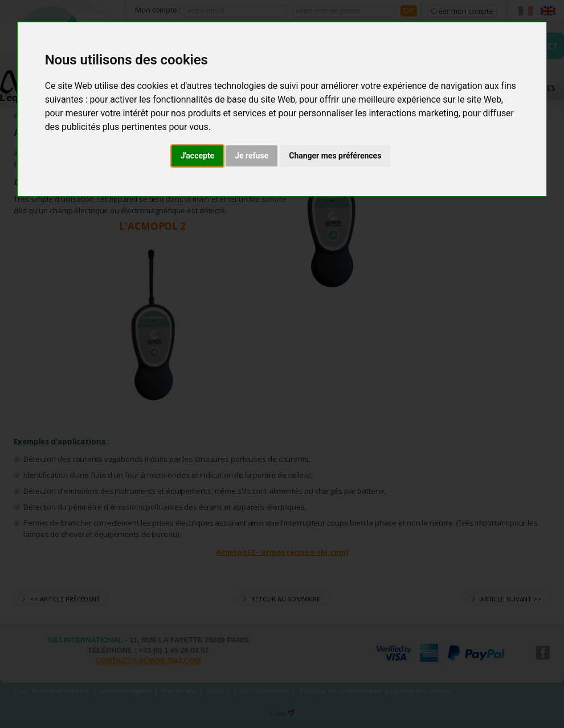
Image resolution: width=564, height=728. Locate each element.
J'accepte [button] (198, 156)
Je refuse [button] (252, 156)
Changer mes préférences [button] (335, 156)
